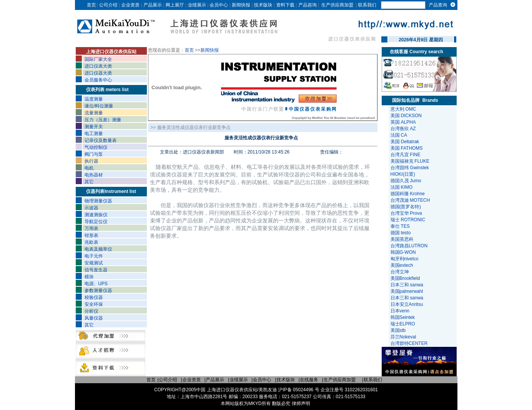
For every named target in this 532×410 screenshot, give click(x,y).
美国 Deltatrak (405, 142)
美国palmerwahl (408, 291)
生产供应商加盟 (337, 5)
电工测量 (94, 134)
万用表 (91, 229)
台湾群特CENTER (410, 343)
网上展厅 (175, 5)
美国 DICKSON (406, 116)
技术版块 (263, 5)
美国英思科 (402, 239)
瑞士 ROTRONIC (408, 220)
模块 (89, 277)
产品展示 (153, 5)
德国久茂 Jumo (406, 181)
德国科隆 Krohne (408, 194)
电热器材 (94, 175)
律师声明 (301, 403)
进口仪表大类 (98, 66)
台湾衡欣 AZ (403, 129)
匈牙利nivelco (405, 259)
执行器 (91, 161)
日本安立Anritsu (408, 304)
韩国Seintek (403, 317)
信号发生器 (96, 270)
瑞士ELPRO (403, 324)
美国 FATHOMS (407, 148)
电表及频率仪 (98, 249)
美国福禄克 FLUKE (410, 161)
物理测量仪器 (98, 201)
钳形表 (91, 235)
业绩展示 (197, 5)
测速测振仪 (96, 215)
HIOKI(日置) (403, 174)
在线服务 (309, 380)
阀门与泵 (94, 154)
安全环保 (94, 304)
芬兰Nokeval (404, 337)
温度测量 (94, 99)
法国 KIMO (402, 187)
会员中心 (219, 5)
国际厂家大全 (98, 59)
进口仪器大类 (98, 73)
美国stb (399, 330)
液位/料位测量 (99, 106)
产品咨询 (307, 5)
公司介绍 (108, 5)
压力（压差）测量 (103, 120)
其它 (89, 182)
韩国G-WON (404, 252)
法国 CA (399, 135)
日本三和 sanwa (408, 285)
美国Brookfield (406, 278)
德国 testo (401, 233)
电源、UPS (96, 284)
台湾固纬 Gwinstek (410, 168)
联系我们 (367, 5)
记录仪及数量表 (101, 140)
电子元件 (94, 256)
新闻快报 (241, 5)
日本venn (401, 311)
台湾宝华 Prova (406, 213)
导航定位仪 (96, 222)
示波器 (91, 208)
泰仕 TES (400, 226)
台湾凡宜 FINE (406, 155)
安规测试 (94, 263)
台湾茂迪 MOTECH (410, 200)
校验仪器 (94, 297)
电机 (89, 168)
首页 (91, 5)
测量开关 (94, 127)
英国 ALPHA (403, 122)
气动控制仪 (96, 147)
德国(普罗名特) (406, 207)
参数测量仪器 (98, 291)
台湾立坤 (400, 272)
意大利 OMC (403, 109)
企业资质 (130, 5)
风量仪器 (94, 318)
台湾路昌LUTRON (409, 246)
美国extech (403, 265)
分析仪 (91, 311)
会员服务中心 (98, 80)
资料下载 (285, 5)
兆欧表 (91, 242)
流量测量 (94, 113)
